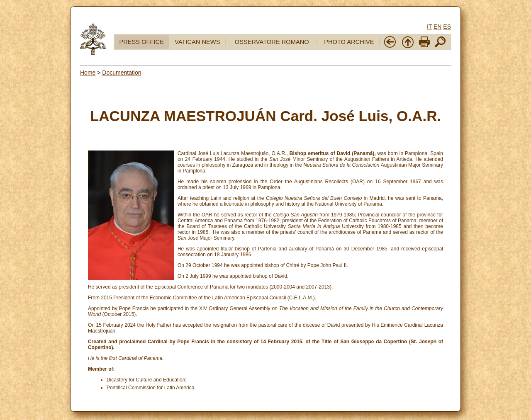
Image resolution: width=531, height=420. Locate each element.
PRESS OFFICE (141, 42)
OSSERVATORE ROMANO (272, 42)
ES (447, 27)
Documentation (122, 73)
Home (88, 73)
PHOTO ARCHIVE (349, 42)
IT (429, 27)
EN (437, 27)
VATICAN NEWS (197, 42)
